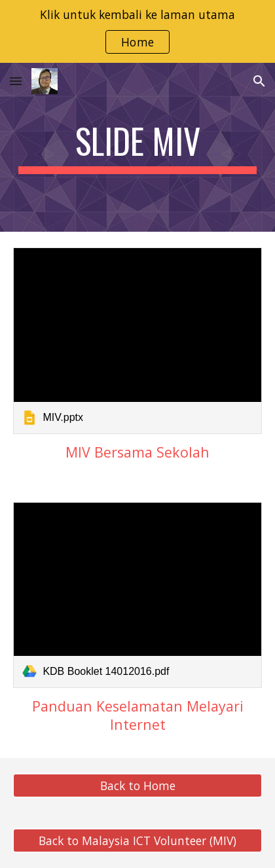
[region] (137, 31)
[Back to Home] (137, 786)
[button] (16, 81)
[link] (137, 340)
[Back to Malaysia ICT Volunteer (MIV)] (137, 841)
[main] (137, 147)
